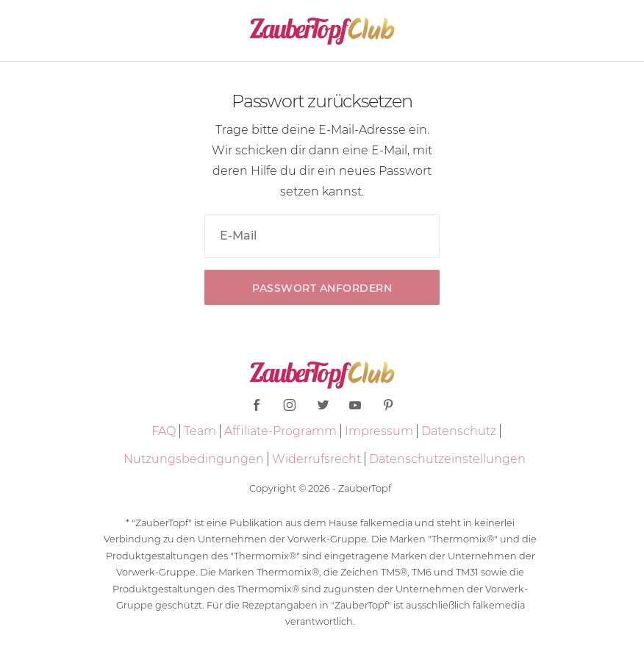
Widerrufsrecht (316, 459)
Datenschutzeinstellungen (447, 459)
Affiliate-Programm (280, 431)
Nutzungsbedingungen (194, 459)
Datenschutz (459, 431)
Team (200, 431)
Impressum (379, 431)
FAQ (164, 431)
